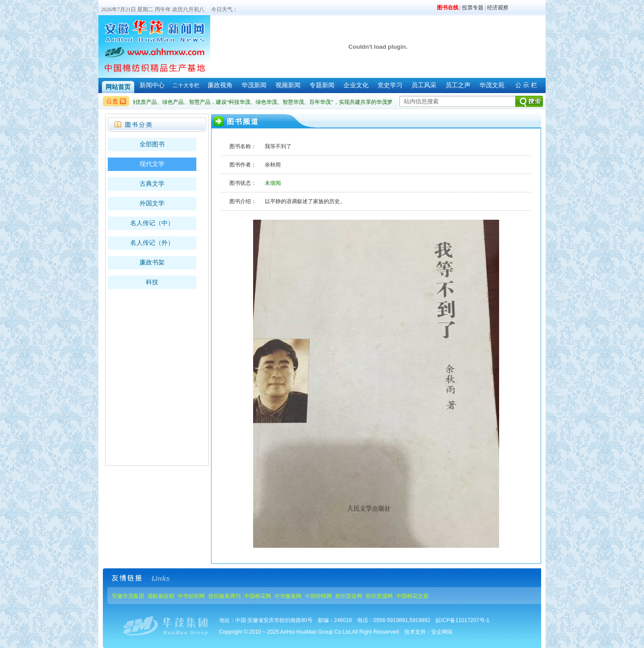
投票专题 (473, 8)
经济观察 (498, 8)
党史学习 (390, 85)
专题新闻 (322, 85)
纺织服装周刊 (225, 596)
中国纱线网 (318, 596)
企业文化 (356, 85)
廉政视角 (220, 85)
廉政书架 (152, 262)
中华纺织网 (191, 596)
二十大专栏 (186, 85)
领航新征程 (161, 596)
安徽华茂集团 (128, 596)
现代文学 (152, 164)
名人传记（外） (152, 243)
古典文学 (152, 184)
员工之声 (458, 85)
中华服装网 (288, 596)
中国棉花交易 (412, 596)
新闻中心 (152, 85)
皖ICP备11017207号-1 (462, 620)
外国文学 (152, 203)
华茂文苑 (492, 85)
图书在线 (448, 8)
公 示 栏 (526, 85)
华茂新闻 (254, 85)
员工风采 (424, 85)
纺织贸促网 (349, 596)
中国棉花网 (258, 596)
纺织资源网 (379, 596)
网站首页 (118, 87)
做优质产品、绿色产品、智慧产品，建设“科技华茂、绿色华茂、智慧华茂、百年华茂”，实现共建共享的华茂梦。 (265, 102)
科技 (152, 282)
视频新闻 (288, 85)
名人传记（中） (152, 223)
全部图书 (152, 144)
